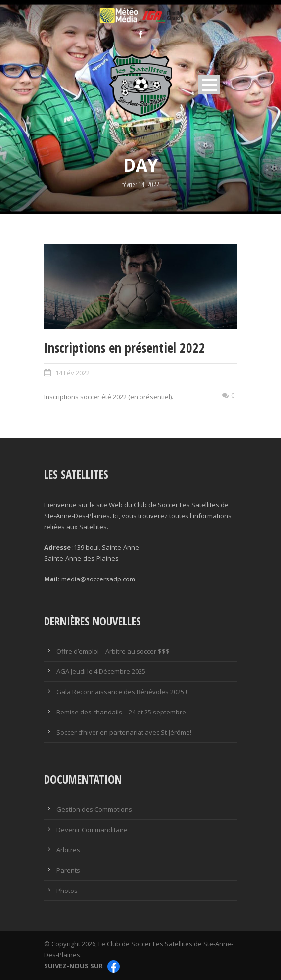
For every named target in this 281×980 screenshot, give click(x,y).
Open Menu (209, 85)
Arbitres (68, 850)
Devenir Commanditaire (92, 830)
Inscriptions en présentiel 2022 (125, 347)
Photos (67, 891)
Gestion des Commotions (94, 809)
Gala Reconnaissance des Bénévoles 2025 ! (122, 692)
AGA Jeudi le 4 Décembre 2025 (101, 671)
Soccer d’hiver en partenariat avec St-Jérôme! (124, 732)
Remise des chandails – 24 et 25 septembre (121, 712)
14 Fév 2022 (72, 373)
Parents (68, 870)
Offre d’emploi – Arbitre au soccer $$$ (113, 651)
